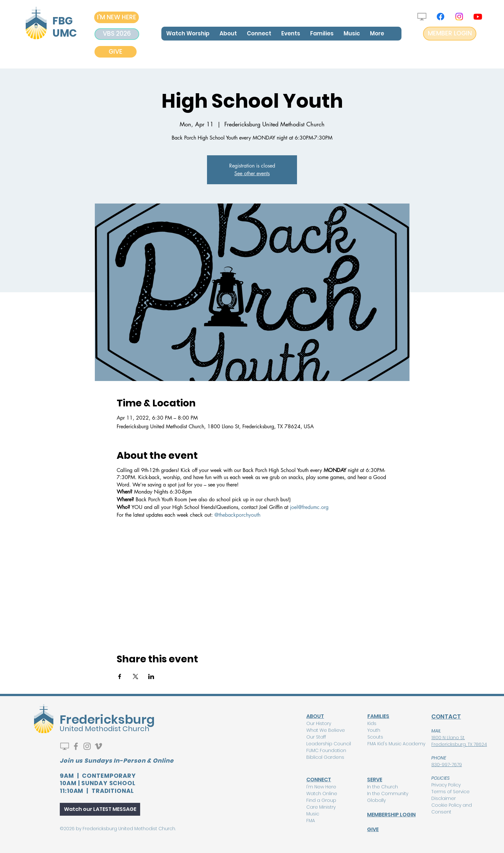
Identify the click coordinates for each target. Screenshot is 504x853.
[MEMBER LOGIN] (450, 34)
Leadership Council (329, 744)
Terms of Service (450, 792)
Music (313, 814)
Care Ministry (321, 807)
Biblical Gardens (325, 757)
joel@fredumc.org (308, 507)
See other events (252, 173)
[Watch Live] (422, 17)
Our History (319, 723)
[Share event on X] (135, 676)
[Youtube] (478, 17)
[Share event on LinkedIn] (151, 676)
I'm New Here (321, 787)
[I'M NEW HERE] (117, 17)
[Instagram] (459, 17)
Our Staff (316, 737)
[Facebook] (441, 17)
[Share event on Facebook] (120, 676)
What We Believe (326, 730)
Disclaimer (444, 798)
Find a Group (321, 800)
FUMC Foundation (326, 750)
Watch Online (322, 794)
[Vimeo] (98, 746)
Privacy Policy (446, 785)
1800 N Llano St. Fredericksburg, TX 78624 (459, 741)
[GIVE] (116, 52)
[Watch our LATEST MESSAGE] (100, 809)
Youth (374, 730)
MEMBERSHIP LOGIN (391, 815)
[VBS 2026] (117, 34)
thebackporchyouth (239, 515)
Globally (376, 800)
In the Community (388, 794)
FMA (311, 821)
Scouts (375, 737)
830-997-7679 (447, 765)
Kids (372, 723)
